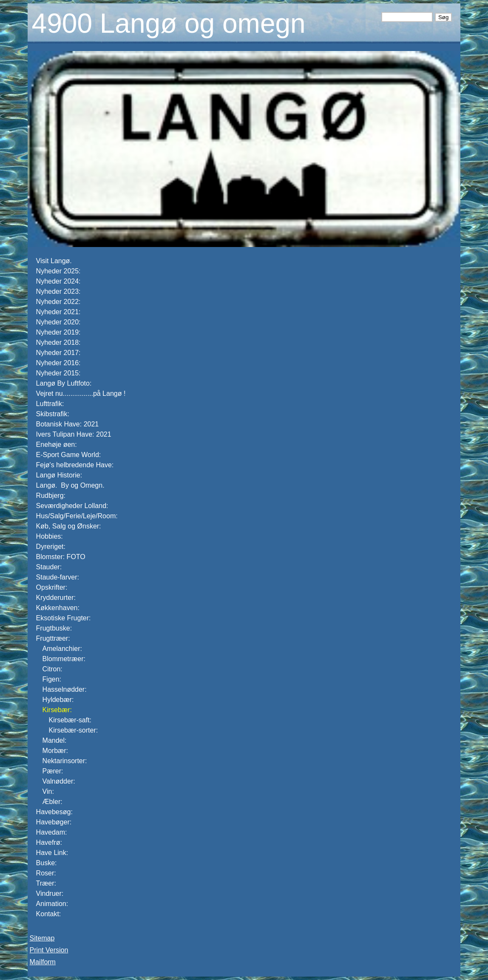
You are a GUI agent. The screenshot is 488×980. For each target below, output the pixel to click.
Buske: (47, 863)
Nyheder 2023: (58, 291)
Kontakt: (49, 914)
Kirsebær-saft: (70, 720)
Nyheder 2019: (58, 332)
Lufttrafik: (50, 404)
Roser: (46, 873)
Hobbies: (50, 536)
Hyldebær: (58, 700)
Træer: (46, 883)
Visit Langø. (54, 261)
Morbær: (55, 751)
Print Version (49, 950)
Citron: (52, 669)
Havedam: (52, 832)
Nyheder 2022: (58, 302)
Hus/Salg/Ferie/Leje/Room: (77, 516)
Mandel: (55, 740)
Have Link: (52, 853)
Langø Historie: (59, 475)
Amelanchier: (62, 649)
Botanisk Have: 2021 (68, 424)
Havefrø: (49, 842)
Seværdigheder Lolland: (72, 506)
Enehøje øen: (57, 445)
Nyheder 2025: (58, 271)
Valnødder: (59, 781)
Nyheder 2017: (58, 353)
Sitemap (42, 938)
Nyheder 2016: (58, 363)
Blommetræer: (64, 659)
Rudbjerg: (51, 496)
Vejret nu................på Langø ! (82, 393)
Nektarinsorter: (65, 761)
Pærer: (53, 771)
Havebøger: (54, 822)
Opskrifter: (52, 587)
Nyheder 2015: (58, 373)
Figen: (52, 679)
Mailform (43, 962)
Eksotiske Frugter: (64, 618)
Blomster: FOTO (61, 557)
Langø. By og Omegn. (71, 485)
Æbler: (52, 802)
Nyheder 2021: (58, 312)
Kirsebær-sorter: (74, 730)
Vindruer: (50, 893)
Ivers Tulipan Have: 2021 (74, 434)
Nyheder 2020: (58, 322)
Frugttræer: (53, 638)
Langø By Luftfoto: (64, 383)
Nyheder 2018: (58, 342)
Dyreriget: (51, 547)
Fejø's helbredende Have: (75, 465)
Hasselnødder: (65, 689)
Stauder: (49, 567)
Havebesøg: (54, 812)
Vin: (48, 791)
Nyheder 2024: (59, 281)
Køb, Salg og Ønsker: (69, 526)
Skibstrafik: (53, 414)
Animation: (52, 904)
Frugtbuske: (54, 628)
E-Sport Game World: (69, 455)
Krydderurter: (56, 598)
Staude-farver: (58, 577)
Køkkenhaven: (58, 608)
